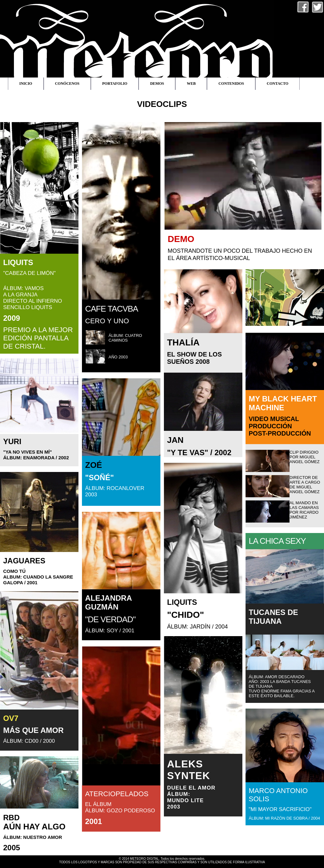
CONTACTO (277, 84)
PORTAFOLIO (115, 84)
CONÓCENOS (67, 84)
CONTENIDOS (231, 84)
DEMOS (157, 84)
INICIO (26, 84)
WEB (191, 84)
